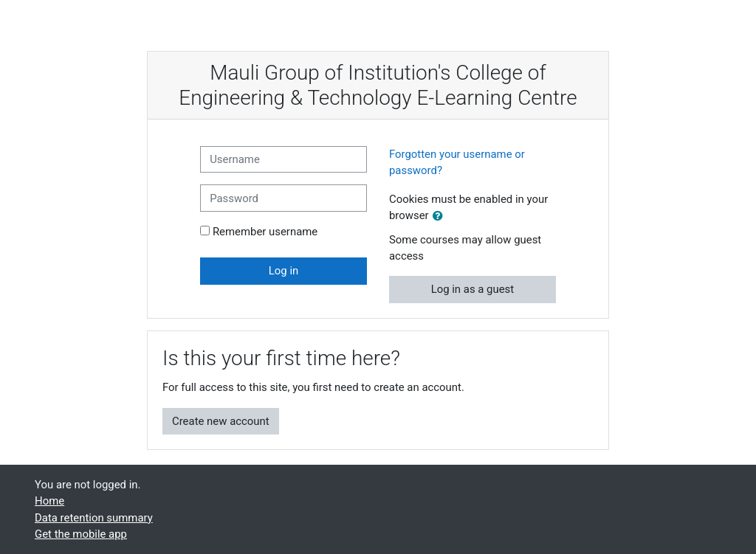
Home (49, 501)
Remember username (265, 232)
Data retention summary (94, 518)
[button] (441, 216)
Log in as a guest (473, 289)
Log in (283, 271)
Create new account (221, 421)
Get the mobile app (81, 534)
